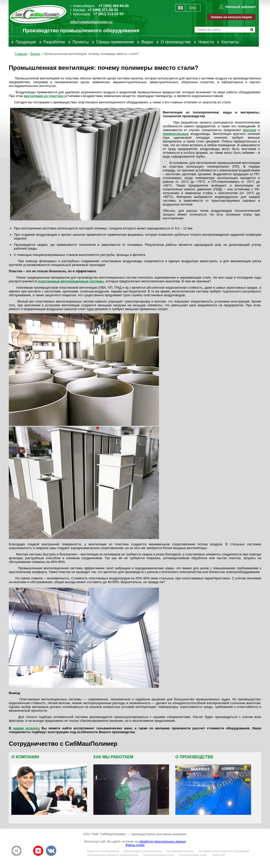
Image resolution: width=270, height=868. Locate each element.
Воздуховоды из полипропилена (143, 851)
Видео (147, 42)
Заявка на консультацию (231, 17)
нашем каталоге (26, 728)
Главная (21, 54)
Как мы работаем (113, 757)
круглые (250, 130)
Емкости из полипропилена (103, 851)
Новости (206, 42)
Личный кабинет (241, 7)
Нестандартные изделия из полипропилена (112, 855)
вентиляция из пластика (44, 96)
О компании (25, 757)
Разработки (54, 42)
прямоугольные (176, 134)
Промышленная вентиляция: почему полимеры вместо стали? (91, 54)
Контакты (230, 42)
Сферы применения (115, 42)
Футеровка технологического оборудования (224, 851)
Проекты (80, 42)
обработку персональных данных (163, 842)
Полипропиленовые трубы (158, 855)
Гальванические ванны (180, 851)
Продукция (26, 42)
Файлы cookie (135, 845)
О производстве (176, 42)
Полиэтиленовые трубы (193, 855)
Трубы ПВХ (219, 855)
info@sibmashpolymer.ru (91, 22)
